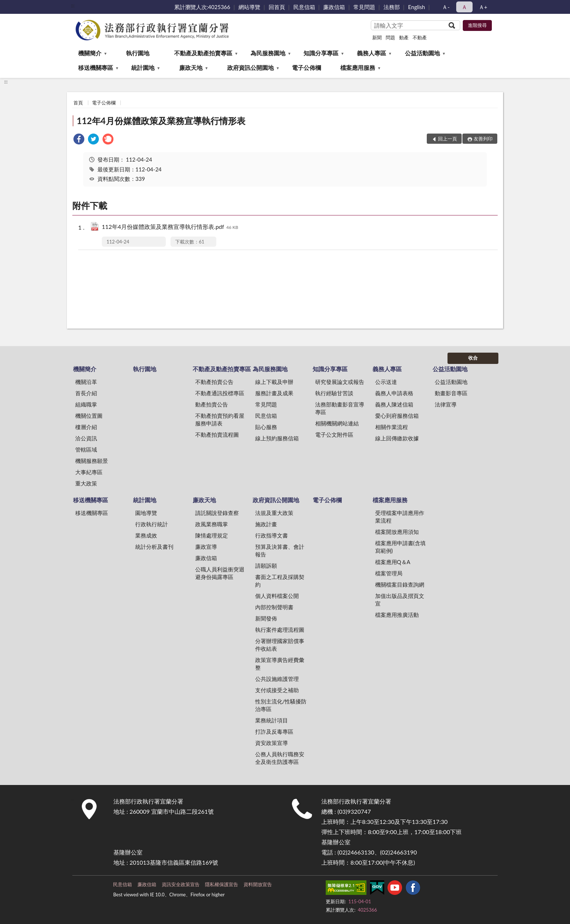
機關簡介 (90, 53)
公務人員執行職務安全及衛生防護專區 (280, 758)
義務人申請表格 (394, 393)
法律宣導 (446, 404)
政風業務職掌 (212, 524)
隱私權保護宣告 (222, 884)
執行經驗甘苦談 (334, 393)
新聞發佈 (266, 618)
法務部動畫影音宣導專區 (340, 408)
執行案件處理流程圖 (280, 630)
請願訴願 (266, 566)
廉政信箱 (334, 7)
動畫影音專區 (451, 393)
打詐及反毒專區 (274, 731)
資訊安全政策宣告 (181, 884)
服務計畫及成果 (274, 393)
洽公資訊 (86, 438)
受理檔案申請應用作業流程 (400, 517)
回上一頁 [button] (447, 139)
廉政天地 (191, 68)
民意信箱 (304, 7)
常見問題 (364, 7)
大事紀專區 (89, 472)
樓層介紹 (86, 427)
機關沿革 (86, 382)
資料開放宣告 (258, 884)
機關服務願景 (92, 461)
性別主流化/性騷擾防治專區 (281, 705)
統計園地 (143, 68)
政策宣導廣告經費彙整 (280, 664)
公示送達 (386, 382)
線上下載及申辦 (274, 382)
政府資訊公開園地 (250, 68)
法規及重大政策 (274, 513)
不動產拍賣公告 (214, 382)
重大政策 (86, 483)
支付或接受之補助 (277, 690)
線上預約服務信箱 (277, 438)
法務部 (392, 7)
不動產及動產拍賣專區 (203, 53)
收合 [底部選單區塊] (473, 358)
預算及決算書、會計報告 (280, 550)
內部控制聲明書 (274, 607)
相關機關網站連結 (337, 423)
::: (73, 5)
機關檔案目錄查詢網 (400, 584)
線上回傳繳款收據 (397, 438)
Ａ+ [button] (483, 7)
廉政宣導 (206, 547)
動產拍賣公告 (212, 404)
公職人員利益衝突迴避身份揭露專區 (220, 573)
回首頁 (277, 7)
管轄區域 (86, 449)
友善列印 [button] (483, 139)
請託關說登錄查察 (217, 513)
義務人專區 (372, 53)
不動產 (420, 37)
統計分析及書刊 (154, 547)
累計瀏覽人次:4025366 (202, 7)
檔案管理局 (389, 573)
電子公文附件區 (334, 435)
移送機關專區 (96, 68)
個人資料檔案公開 (277, 596)
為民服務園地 (268, 53)
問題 (390, 37)
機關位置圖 (89, 416)
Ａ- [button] (446, 7)
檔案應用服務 (358, 68)
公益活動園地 (422, 53)
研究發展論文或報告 (340, 382)
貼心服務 (266, 427)
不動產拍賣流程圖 (217, 435)
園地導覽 (146, 513)
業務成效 (146, 535)
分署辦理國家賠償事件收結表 (280, 645)
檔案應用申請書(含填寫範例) (400, 547)
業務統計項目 (272, 720)
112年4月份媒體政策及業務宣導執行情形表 (161, 121)
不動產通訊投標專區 (220, 393)
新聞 (377, 37)
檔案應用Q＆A (393, 562)
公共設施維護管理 (277, 679)
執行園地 (138, 53)
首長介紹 (86, 393)
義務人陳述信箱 (394, 404)
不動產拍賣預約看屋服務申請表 (220, 419)
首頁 (78, 103)
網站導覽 (249, 7)
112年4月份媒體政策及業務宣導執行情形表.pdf (170, 227)
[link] (79, 140)
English (417, 7)
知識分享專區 (321, 53)
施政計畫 (266, 524)
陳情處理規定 (212, 535)
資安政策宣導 (272, 743)
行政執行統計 (152, 524)
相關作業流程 (392, 427)
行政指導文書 (272, 535)
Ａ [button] (464, 7)
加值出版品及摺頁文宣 (400, 600)
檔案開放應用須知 (397, 532)
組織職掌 (86, 404)
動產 (404, 37)
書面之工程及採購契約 (280, 581)
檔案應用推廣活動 (397, 615)
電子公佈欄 (306, 68)
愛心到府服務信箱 (397, 416)
